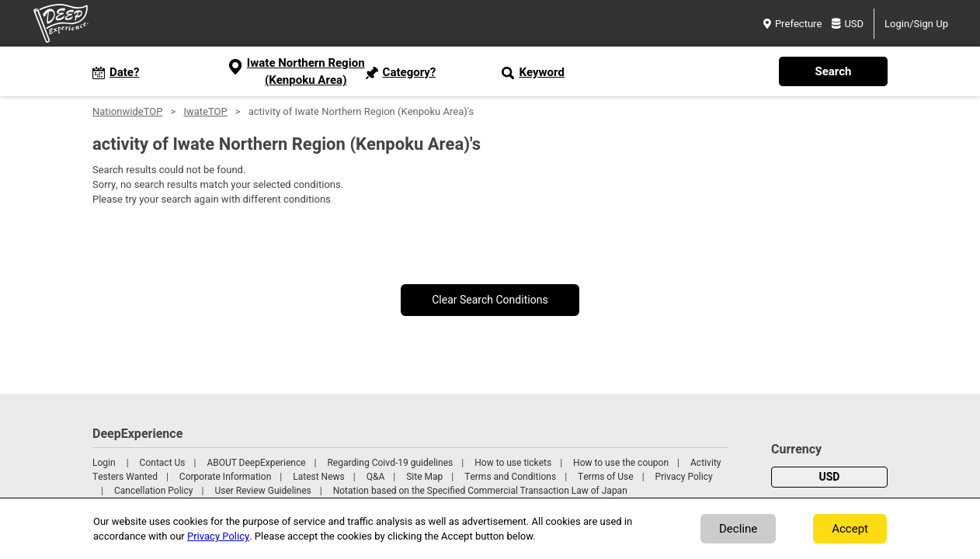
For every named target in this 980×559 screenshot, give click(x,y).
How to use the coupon (621, 463)
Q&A (376, 477)
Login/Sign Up (916, 24)
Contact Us (163, 463)
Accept (850, 529)
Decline (738, 529)
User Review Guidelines (262, 491)
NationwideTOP (127, 111)
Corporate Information (225, 477)
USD (848, 24)
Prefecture (792, 24)
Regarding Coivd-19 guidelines (390, 463)
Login (104, 463)
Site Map (424, 477)
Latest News (319, 477)
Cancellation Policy (154, 491)
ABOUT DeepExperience (256, 463)
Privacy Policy (684, 477)
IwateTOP (205, 111)
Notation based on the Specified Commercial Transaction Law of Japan (480, 491)
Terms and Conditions (510, 477)
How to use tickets (513, 463)
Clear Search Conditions (490, 300)
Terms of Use (606, 477)
